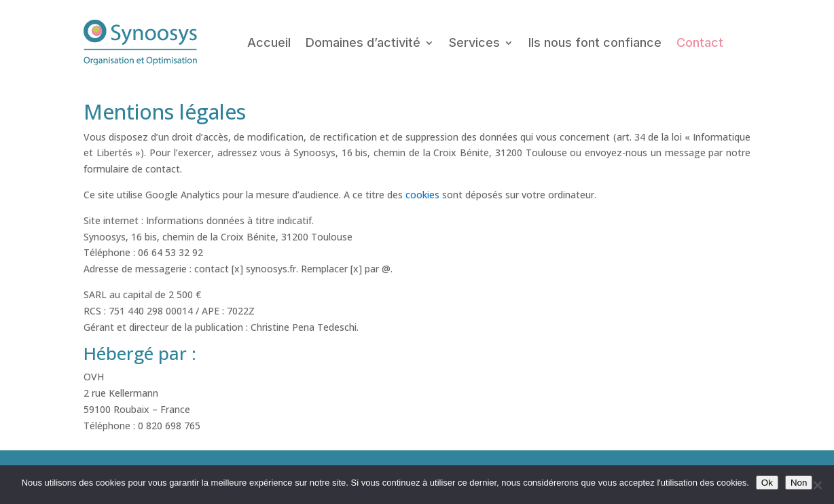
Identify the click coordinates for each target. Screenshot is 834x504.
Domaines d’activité (363, 42)
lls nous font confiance (595, 42)
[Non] (817, 485)
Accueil (269, 42)
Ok (767, 483)
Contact (700, 42)
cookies (422, 195)
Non (799, 483)
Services (474, 42)
